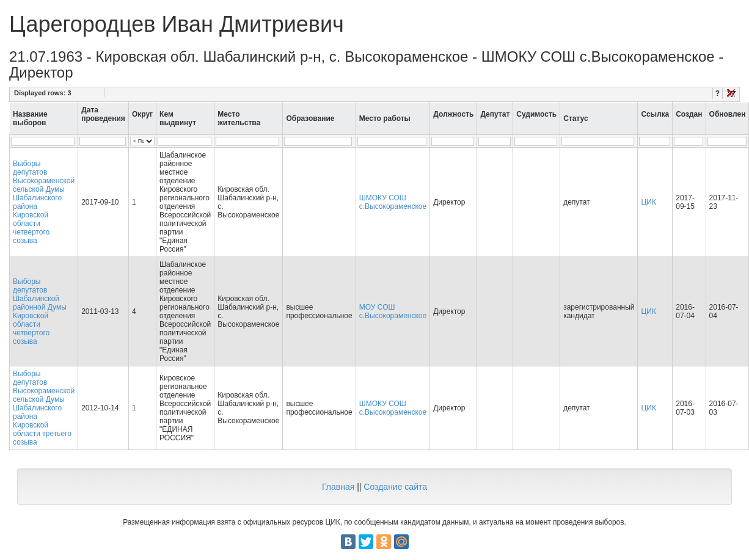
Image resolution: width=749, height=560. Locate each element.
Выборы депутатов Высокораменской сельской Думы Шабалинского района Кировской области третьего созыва (44, 408)
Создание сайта (395, 487)
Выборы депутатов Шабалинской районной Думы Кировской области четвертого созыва (40, 311)
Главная (338, 487)
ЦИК (649, 202)
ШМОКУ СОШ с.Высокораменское (393, 202)
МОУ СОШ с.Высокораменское (393, 311)
